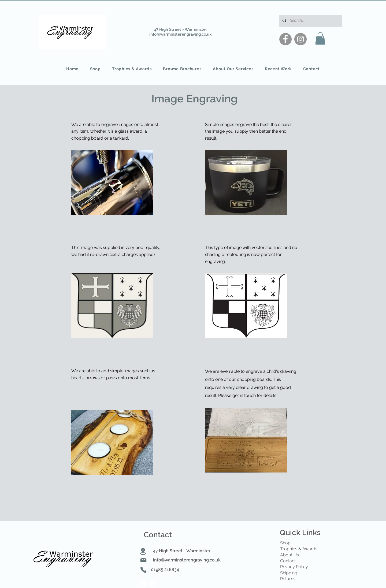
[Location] (143, 551)
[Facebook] (285, 39)
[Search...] (310, 21)
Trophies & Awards (299, 549)
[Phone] (143, 570)
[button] (320, 38)
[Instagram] (300, 39)
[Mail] (143, 560)
